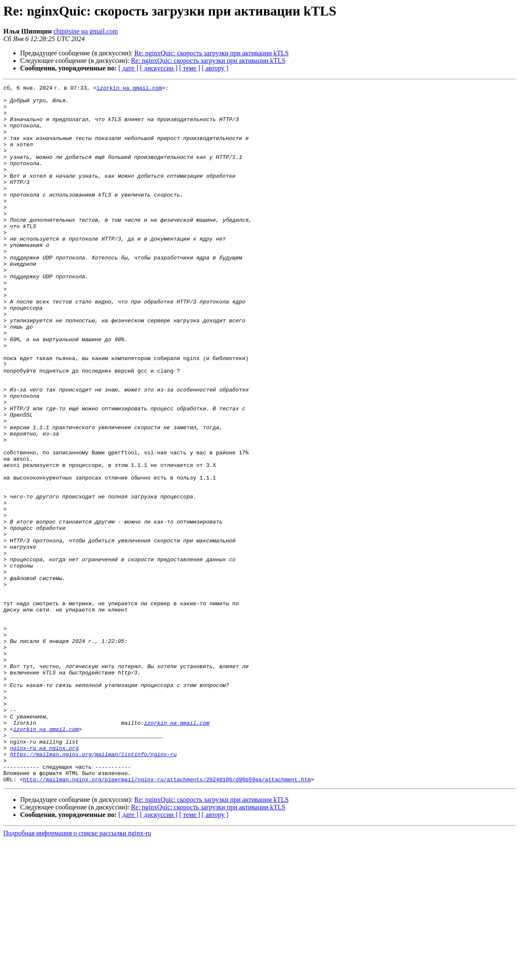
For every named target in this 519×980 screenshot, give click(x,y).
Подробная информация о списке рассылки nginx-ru (77, 973)
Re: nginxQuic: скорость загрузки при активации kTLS (211, 53)
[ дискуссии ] (159, 68)
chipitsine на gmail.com (86, 31)
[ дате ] (128, 68)
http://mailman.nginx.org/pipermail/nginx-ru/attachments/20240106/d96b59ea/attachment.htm (167, 919)
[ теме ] (189, 68)
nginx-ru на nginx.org (44, 881)
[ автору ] (215, 68)
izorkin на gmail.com (131, 89)
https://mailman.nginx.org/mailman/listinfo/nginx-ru (93, 889)
